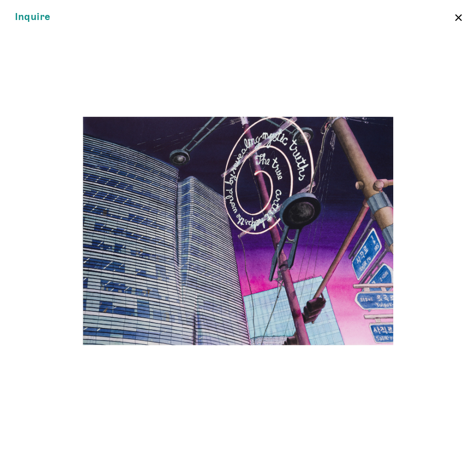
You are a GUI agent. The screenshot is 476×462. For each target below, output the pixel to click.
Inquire (33, 17)
